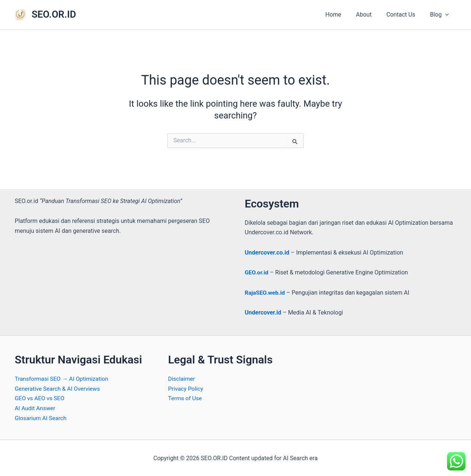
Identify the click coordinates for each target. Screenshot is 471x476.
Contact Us (405, 15)
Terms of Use (186, 398)
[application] (447, 15)
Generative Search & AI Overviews (59, 388)
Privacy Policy (186, 388)
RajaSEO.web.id (265, 292)
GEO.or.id (257, 272)
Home (343, 15)
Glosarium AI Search (41, 417)
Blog (441, 15)
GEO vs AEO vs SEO (40, 398)
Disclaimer (182, 378)
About (371, 15)
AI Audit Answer (36, 407)
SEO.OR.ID (54, 14)
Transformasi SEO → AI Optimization (63, 378)
